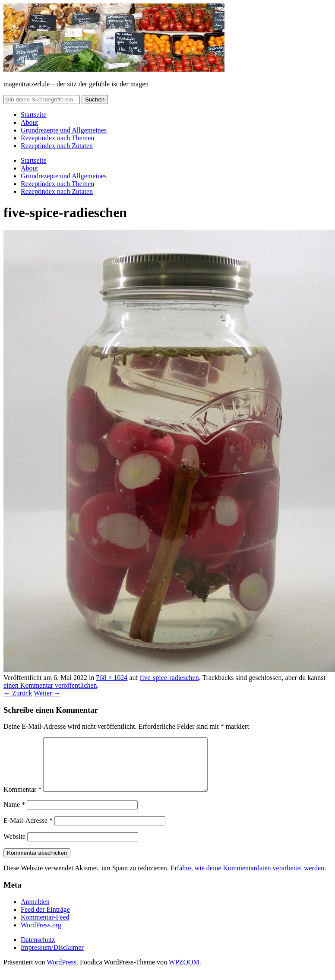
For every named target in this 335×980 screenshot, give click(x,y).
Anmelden (35, 912)
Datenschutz (38, 950)
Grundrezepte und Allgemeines (64, 130)
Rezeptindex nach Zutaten (57, 146)
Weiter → (47, 693)
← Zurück (18, 693)
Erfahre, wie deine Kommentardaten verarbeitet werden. (248, 878)
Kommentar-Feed (45, 928)
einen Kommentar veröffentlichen (50, 685)
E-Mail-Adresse (28, 831)
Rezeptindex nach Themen (57, 138)
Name (14, 815)
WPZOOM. (185, 972)
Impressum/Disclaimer (52, 958)
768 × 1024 (112, 678)
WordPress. (62, 972)
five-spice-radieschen (169, 678)
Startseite (34, 115)
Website (14, 847)
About (29, 122)
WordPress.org (41, 935)
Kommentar (22, 800)
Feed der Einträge (45, 920)
